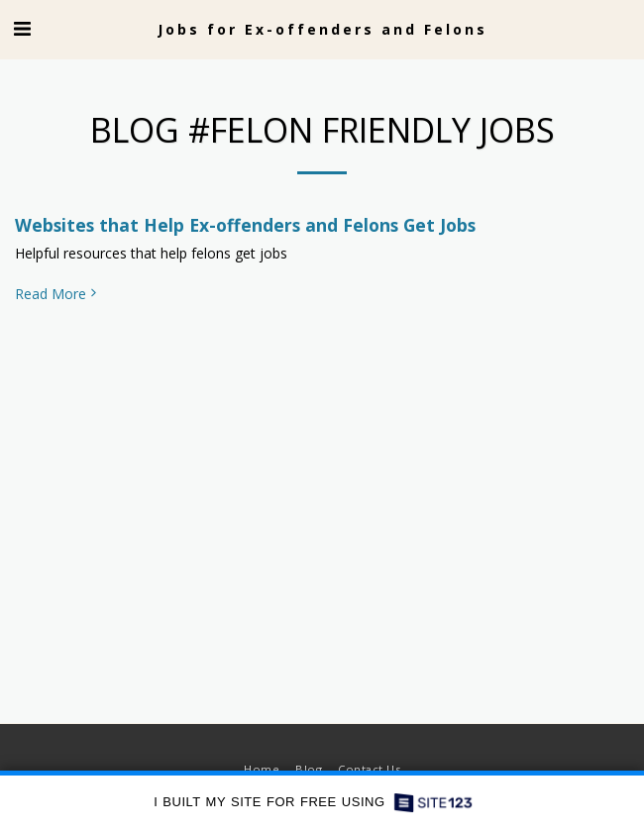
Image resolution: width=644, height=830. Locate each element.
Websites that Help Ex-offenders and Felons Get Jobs (245, 225)
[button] (22, 28)
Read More (57, 294)
